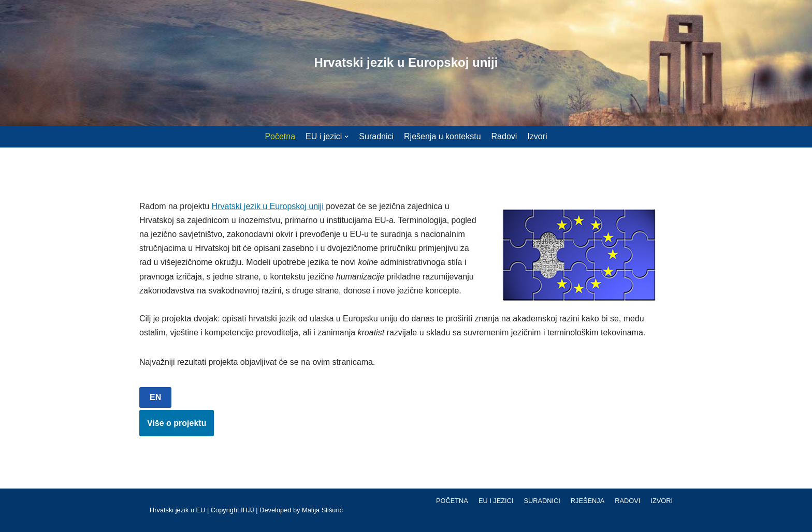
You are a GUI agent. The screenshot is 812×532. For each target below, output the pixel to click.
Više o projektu (177, 423)
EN (155, 397)
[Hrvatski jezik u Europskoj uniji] (406, 63)
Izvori (537, 136)
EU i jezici (496, 501)
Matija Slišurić (322, 510)
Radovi (504, 136)
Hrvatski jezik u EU (177, 510)
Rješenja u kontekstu (443, 136)
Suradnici (376, 136)
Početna (280, 136)
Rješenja (588, 501)
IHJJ (248, 510)
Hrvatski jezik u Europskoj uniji (268, 206)
